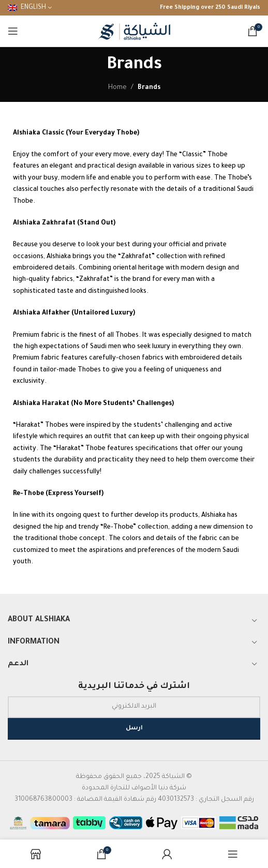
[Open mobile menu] (13, 31)
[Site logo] (134, 32)
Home (117, 88)
